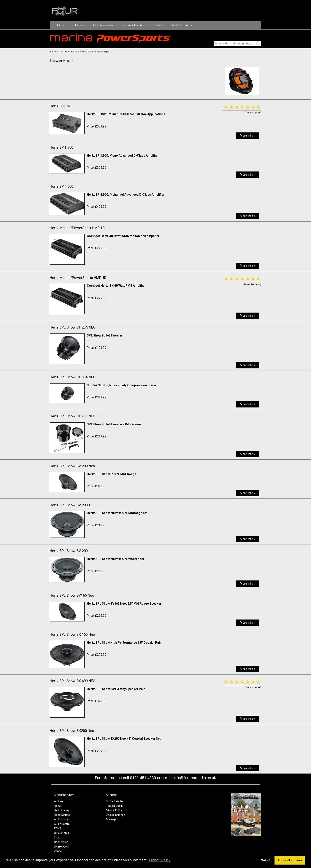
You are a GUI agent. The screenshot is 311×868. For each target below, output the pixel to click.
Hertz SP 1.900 (61, 147)
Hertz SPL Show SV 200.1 (70, 505)
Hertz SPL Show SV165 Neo (72, 595)
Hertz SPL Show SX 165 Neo (72, 634)
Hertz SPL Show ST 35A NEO (73, 377)
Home (60, 25)
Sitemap (111, 819)
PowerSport (104, 52)
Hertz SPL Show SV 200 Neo (72, 466)
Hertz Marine (89, 52)
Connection (61, 842)
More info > (248, 135)
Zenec (58, 851)
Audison (59, 801)
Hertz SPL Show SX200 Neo (72, 731)
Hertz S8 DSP (60, 106)
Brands (79, 25)
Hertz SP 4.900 (61, 186)
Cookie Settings (115, 815)
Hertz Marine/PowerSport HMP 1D (77, 228)
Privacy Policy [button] (160, 860)
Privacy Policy (114, 810)
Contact (157, 25)
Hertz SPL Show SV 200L (70, 551)
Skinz (57, 837)
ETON (57, 828)
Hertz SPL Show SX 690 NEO (73, 681)
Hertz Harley (62, 810)
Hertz (57, 806)
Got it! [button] (265, 860)
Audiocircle (61, 819)
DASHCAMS (61, 847)
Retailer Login (132, 25)
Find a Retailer (103, 25)
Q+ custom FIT (63, 833)
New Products (182, 25)
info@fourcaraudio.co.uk (195, 778)
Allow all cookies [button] (290, 860)
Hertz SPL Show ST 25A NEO (73, 327)
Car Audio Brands (69, 52)
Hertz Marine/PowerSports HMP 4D (78, 278)
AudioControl (62, 824)
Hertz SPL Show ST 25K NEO (73, 416)
